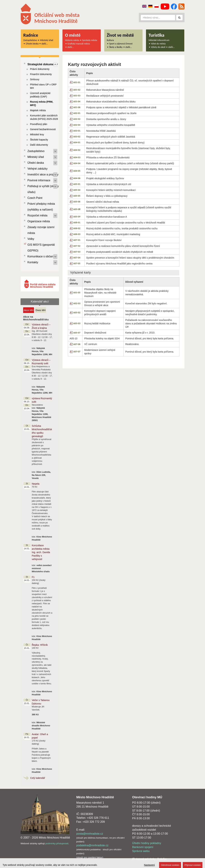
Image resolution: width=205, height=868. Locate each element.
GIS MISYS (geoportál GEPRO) (41, 248)
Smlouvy (35, 79)
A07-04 (77, 258)
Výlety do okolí (158, 47)
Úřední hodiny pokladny (147, 843)
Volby (31, 239)
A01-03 (77, 96)
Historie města (72, 40)
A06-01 (77, 223)
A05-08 (77, 209)
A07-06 (77, 344)
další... (45, 44)
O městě (73, 35)
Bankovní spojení (143, 847)
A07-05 (77, 263)
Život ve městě (120, 35)
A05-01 (77, 184)
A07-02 (77, 246)
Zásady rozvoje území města (41, 230)
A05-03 (77, 323)
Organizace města (39, 221)
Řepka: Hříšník (40, 645)
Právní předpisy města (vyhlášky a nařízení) (41, 207)
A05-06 (77, 202)
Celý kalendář (38, 778)
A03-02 (77, 137)
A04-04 (77, 163)
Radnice (31, 35)
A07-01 (77, 240)
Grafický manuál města (79, 44)
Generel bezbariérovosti (43, 129)
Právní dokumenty (40, 69)
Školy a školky (116, 47)
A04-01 (77, 142)
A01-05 (77, 293)
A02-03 (77, 303)
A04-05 (77, 171)
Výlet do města (158, 44)
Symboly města (90, 40)
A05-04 (77, 190)
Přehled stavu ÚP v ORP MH (43, 86)
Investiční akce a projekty (43, 174)
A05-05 (77, 196)
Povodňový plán (39, 124)
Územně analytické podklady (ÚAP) (40, 95)
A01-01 (77, 82)
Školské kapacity (39, 140)
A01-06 (77, 107)
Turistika (156, 35)
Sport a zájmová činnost (121, 44)
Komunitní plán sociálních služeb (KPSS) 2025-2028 (44, 117)
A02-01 (77, 113)
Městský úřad (47, 40)
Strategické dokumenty (43, 64)
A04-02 (77, 150)
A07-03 (77, 252)
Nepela (36, 484)
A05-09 (77, 217)
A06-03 (77, 234)
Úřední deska (32, 44)
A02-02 (77, 119)
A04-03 (77, 157)
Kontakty (33, 262)
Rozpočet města (37, 215)
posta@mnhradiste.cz (90, 834)
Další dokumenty (39, 145)
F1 (33, 577)
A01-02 (77, 90)
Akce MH (29, 310)
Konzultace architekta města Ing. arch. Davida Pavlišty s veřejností (41, 552)
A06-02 (77, 228)
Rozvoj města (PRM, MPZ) (42, 103)
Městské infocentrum (159, 40)
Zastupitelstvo (30, 40)
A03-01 (77, 131)
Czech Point (35, 198)
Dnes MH (41, 310)
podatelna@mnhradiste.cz (92, 845)
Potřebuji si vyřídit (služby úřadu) (43, 189)
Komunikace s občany (41, 256)
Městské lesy (37, 134)
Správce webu (141, 851)
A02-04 (77, 125)
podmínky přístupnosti (57, 843)
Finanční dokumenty (41, 74)
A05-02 (77, 313)
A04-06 (77, 178)
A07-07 (77, 352)
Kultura (110, 40)
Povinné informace (39, 180)
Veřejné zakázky (38, 169)
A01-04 (77, 101)
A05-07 (77, 333)
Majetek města (38, 110)
